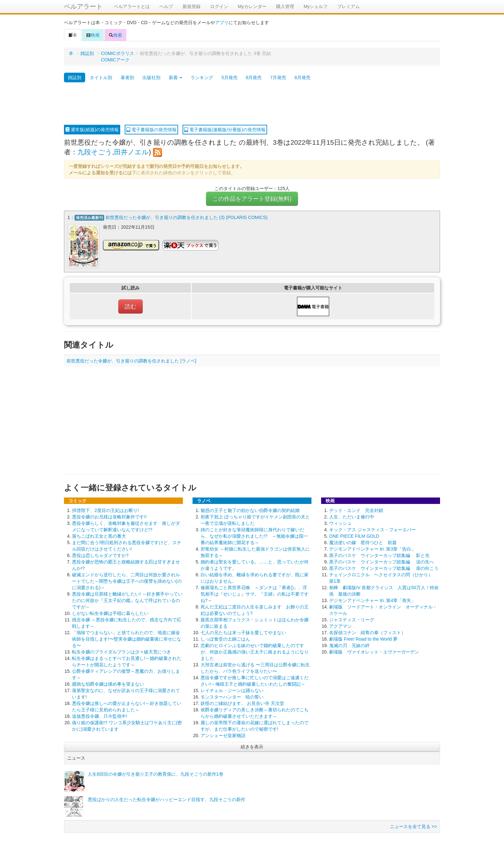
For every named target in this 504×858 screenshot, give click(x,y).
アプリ (222, 23)
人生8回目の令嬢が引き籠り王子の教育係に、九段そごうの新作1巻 (156, 773)
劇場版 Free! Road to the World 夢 (363, 638)
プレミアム (348, 6)
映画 (93, 35)
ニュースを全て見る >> (413, 826)
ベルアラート (83, 6)
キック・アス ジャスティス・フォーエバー (373, 529)
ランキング (202, 78)
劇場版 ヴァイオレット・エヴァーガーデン (374, 651)
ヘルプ (166, 6)
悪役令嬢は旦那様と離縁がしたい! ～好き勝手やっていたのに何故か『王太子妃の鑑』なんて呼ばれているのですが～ (127, 600)
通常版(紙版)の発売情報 (92, 130)
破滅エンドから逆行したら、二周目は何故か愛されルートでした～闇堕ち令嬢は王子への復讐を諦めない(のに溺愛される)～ (127, 580)
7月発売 (278, 78)
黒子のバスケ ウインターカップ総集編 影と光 (379, 555)
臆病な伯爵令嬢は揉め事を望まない (108, 683)
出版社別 (151, 78)
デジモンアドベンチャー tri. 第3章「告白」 (372, 548)
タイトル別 (101, 78)
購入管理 (285, 6)
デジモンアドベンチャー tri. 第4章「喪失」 (372, 600)
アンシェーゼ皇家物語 (223, 735)
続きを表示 (252, 746)
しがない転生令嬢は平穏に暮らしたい (110, 613)
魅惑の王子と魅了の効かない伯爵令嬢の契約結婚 (250, 510)
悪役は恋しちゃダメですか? (100, 555)
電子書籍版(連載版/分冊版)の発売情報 (225, 130)
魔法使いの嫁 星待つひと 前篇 (363, 542)
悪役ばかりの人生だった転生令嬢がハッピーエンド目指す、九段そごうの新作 (166, 799)
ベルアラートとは (132, 6)
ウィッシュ (340, 523)
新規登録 (192, 6)
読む (130, 306)
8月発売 (302, 78)
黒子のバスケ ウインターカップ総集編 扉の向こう (384, 568)
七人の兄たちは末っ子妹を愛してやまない (243, 632)
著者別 (127, 78)
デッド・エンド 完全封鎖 (356, 510)
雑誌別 (87, 53)
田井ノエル (131, 152)
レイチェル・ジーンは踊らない (232, 690)
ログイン (219, 6)
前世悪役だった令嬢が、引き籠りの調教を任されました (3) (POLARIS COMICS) (187, 217)
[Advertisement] (252, 104)
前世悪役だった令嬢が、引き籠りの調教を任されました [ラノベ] (131, 360)
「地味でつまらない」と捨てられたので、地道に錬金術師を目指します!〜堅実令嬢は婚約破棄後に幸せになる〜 (127, 638)
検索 (115, 35)
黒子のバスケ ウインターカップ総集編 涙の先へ (382, 561)
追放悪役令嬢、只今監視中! (100, 716)
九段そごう (95, 152)
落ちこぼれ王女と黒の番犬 (99, 535)
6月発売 (254, 78)
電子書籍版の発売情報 (151, 130)
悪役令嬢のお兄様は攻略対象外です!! (109, 516)
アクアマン (340, 625)
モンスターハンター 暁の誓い (232, 696)
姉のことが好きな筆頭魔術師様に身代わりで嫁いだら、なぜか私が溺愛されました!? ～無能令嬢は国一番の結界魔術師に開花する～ (254, 535)
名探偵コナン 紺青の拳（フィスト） (367, 632)
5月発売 (230, 78)
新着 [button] (175, 78)
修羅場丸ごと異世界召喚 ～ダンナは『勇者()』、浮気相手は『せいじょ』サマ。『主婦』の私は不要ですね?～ (255, 593)
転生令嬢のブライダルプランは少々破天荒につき (122, 651)
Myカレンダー (252, 6)
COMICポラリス (117, 53)
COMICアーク (115, 60)
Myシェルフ (316, 6)
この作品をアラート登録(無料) (252, 199)
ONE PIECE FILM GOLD (354, 535)
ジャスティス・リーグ (352, 619)
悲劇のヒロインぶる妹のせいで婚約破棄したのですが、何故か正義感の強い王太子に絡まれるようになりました (255, 651)
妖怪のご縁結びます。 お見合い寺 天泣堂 (242, 703)
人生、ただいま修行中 (352, 516)
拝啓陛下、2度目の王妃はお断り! (105, 510)
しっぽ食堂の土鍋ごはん (225, 638)
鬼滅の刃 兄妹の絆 (349, 645)
